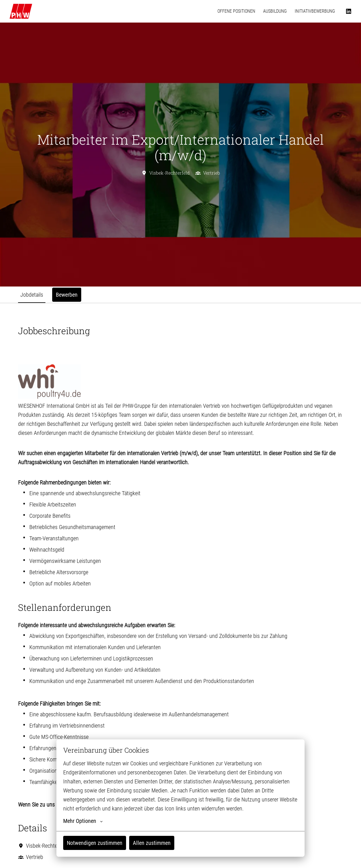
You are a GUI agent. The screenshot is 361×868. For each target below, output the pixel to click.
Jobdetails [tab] (32, 295)
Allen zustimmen (152, 843)
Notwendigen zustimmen (95, 843)
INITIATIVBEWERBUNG (315, 11)
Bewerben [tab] (67, 295)
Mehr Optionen (83, 821)
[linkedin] (349, 11)
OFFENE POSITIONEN (236, 11)
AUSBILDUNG (275, 11)
